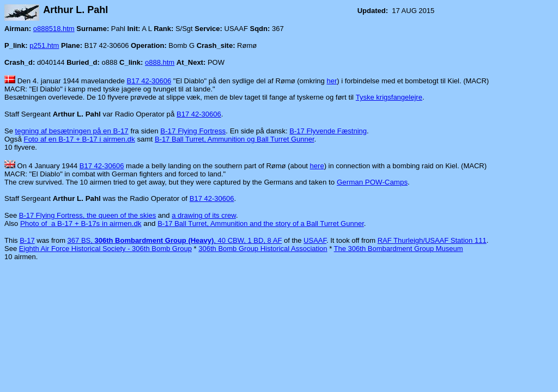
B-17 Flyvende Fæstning (328, 131)
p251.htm (44, 45)
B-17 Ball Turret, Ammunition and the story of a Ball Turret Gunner (261, 223)
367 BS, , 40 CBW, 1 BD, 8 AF (175, 240)
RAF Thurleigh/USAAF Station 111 (432, 240)
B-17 (27, 240)
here (317, 166)
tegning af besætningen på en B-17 (72, 131)
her (332, 81)
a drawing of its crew (204, 215)
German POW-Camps (372, 182)
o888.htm (160, 62)
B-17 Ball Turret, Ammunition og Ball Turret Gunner (235, 139)
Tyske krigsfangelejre (389, 97)
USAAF (315, 240)
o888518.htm (54, 29)
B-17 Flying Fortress (193, 131)
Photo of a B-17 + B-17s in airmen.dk (81, 223)
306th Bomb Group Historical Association (263, 249)
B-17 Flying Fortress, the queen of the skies (87, 215)
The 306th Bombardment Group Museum (399, 249)
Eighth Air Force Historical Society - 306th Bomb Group (105, 249)
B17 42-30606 (149, 81)
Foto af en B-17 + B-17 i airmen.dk (80, 139)
